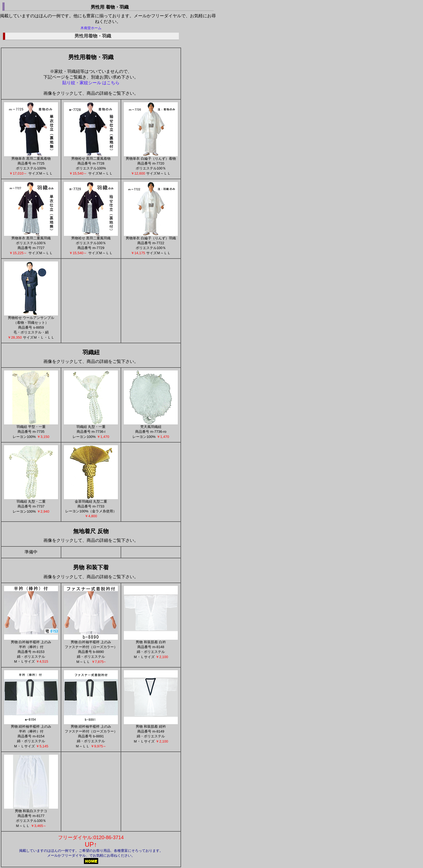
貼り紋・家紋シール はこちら (91, 83)
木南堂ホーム (91, 28)
